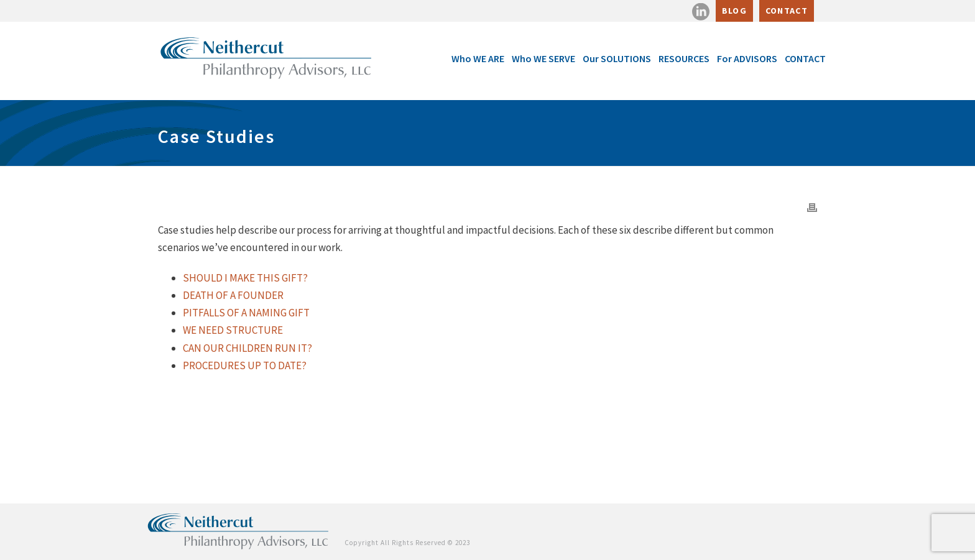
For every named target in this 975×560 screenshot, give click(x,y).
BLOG (734, 11)
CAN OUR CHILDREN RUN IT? (247, 348)
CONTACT (787, 11)
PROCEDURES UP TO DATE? (245, 365)
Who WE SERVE (543, 58)
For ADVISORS (747, 58)
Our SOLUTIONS (617, 58)
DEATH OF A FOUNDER (233, 295)
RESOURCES (684, 58)
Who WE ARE (478, 58)
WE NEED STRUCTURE (233, 330)
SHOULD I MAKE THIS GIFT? (245, 278)
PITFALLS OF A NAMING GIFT (246, 313)
